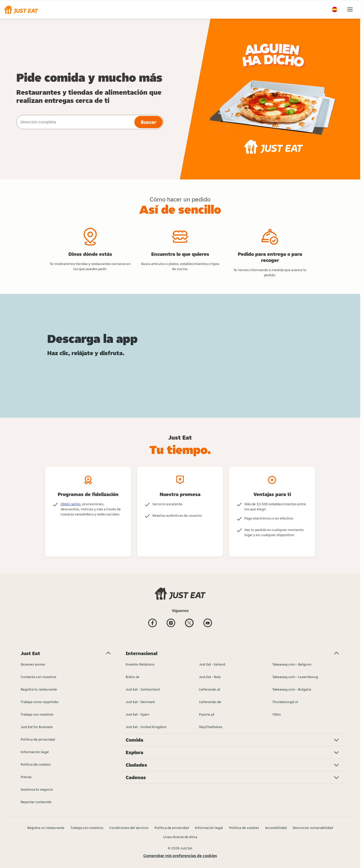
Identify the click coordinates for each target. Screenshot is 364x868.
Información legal (209, 828)
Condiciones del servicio (129, 828)
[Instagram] (171, 624)
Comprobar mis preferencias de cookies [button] (180, 856)
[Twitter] (189, 624)
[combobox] (75, 122)
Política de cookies (244, 828)
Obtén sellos (71, 504)
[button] (21, 9)
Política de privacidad (172, 828)
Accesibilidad (276, 828)
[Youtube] (208, 624)
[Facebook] (152, 624)
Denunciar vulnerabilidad (313, 828)
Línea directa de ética (180, 837)
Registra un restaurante (46, 828)
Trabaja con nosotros (87, 828)
